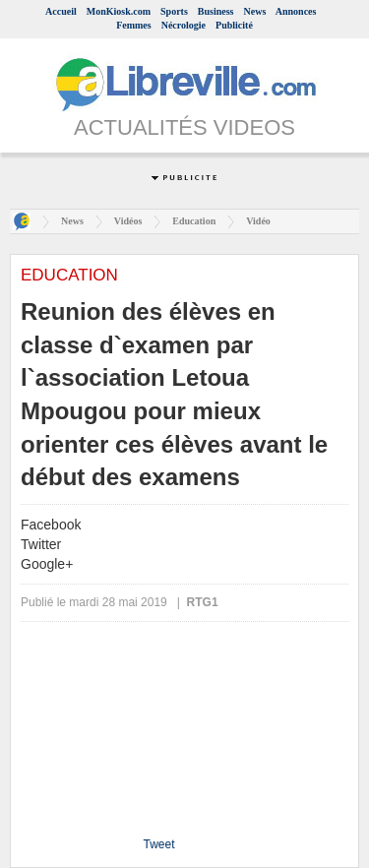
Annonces (296, 11)
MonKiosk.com (119, 11)
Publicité (234, 25)
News (255, 11)
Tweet (158, 844)
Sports (174, 11)
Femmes (134, 25)
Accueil (61, 11)
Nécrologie (184, 25)
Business (216, 11)
